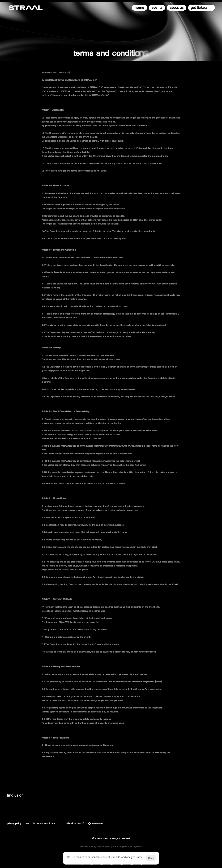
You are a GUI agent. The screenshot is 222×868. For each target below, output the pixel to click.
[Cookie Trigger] (14, 824)
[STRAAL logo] (26, 8)
